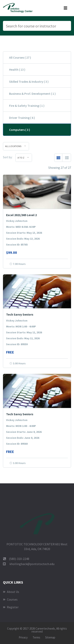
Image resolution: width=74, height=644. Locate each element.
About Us (11, 592)
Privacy (23, 637)
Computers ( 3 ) (20, 130)
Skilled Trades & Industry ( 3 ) (29, 82)
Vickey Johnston (17, 221)
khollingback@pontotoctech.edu (32, 564)
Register (11, 607)
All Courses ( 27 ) (20, 57)
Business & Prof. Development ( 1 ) (32, 94)
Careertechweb (45, 629)
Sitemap (50, 637)
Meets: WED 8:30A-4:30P (21, 227)
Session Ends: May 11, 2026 (23, 338)
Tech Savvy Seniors (20, 314)
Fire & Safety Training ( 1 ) (27, 106)
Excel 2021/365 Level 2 (21, 215)
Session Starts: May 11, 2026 (24, 332)
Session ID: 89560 (17, 444)
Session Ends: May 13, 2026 (23, 239)
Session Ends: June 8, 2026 (23, 438)
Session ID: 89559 (17, 344)
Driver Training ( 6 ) (22, 118)
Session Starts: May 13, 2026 (24, 233)
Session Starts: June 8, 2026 (24, 432)
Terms (36, 637)
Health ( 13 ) (17, 69)
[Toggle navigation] (66, 8)
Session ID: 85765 (17, 245)
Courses (10, 599)
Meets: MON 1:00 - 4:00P (21, 326)
